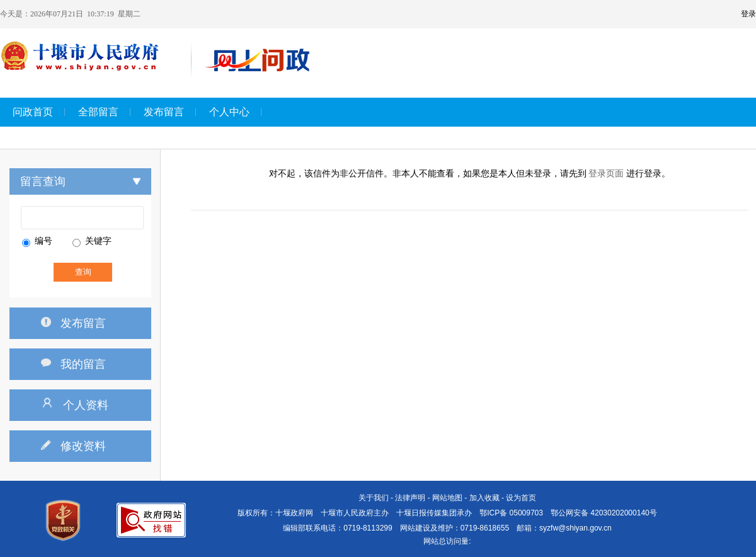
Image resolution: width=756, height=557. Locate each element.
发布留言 (164, 112)
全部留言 (98, 112)
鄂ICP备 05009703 (511, 513)
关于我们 (374, 498)
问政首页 (33, 112)
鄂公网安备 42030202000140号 (604, 513)
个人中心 (229, 112)
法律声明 (410, 498)
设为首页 (521, 498)
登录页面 (606, 174)
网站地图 (447, 498)
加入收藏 (484, 498)
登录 (748, 14)
